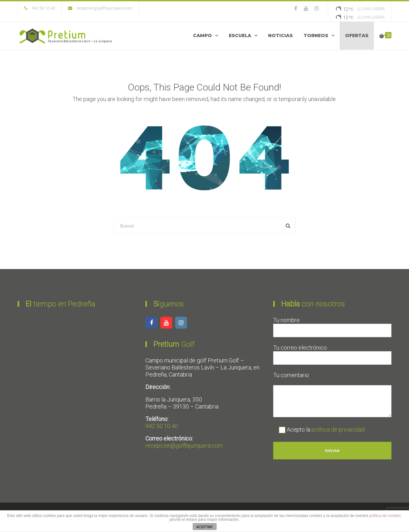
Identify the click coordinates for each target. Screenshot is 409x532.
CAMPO (202, 36)
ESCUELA (240, 36)
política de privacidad (338, 429)
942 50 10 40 (162, 426)
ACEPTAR (204, 527)
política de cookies (385, 516)
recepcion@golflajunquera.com (105, 8)
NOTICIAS (280, 36)
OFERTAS (357, 36)
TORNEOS (316, 36)
